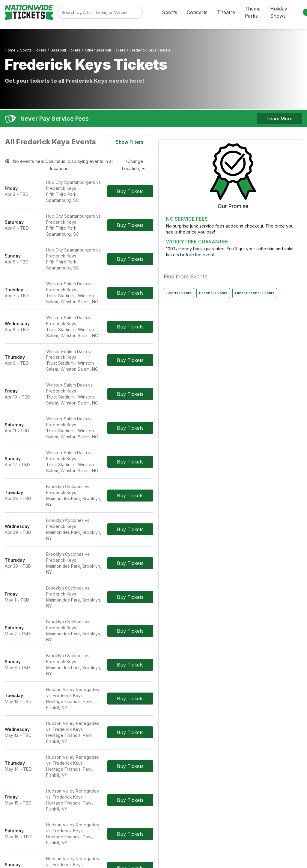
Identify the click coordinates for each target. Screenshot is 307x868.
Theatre (226, 12)
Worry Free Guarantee (129, 791)
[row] (107, 175)
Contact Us (117, 774)
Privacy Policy (222, 783)
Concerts (197, 12)
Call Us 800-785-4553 (128, 800)
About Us (217, 774)
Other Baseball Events (250, 280)
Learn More (280, 114)
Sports (170, 12)
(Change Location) (179, 158)
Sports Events (243, 268)
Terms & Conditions (126, 783)
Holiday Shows (279, 12)
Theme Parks (253, 12)
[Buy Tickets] (186, 175)
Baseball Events (278, 268)
